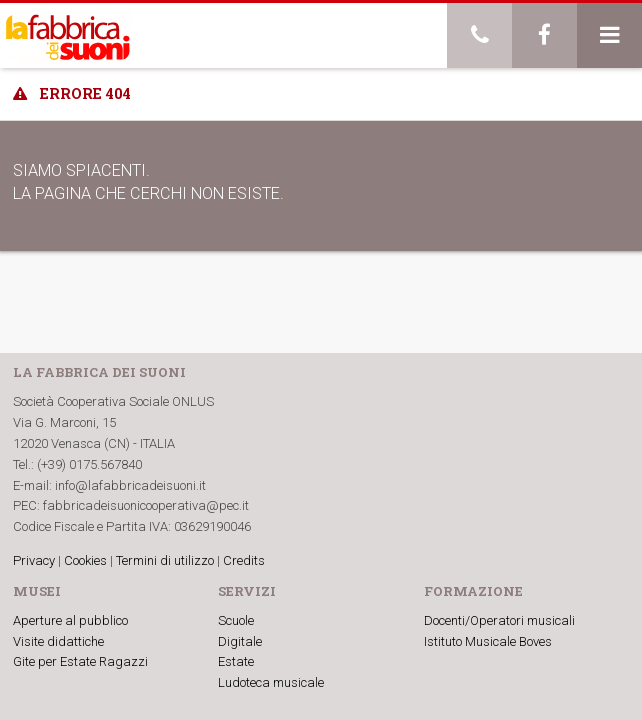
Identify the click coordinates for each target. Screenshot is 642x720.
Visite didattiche (58, 641)
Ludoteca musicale (271, 682)
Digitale (240, 641)
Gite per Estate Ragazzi (80, 661)
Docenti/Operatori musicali (499, 620)
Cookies (85, 560)
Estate (236, 661)
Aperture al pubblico (70, 620)
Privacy (34, 560)
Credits (244, 560)
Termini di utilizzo (165, 560)
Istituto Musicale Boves (488, 641)
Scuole (236, 620)
